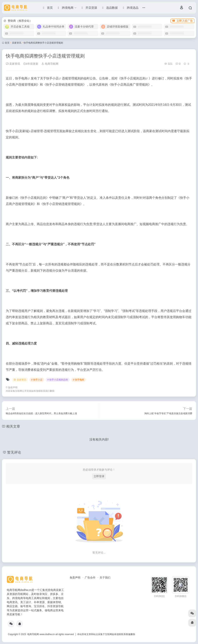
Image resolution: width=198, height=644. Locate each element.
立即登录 (99, 476)
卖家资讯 (17, 43)
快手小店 (52, 78)
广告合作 (90, 578)
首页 (7, 43)
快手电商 (21, 78)
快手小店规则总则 (133, 78)
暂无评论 (14, 452)
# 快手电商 (79, 380)
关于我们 (105, 578)
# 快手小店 (37, 380)
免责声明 (75, 578)
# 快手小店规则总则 (58, 380)
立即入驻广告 (183, 21)
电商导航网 (50, 64)
